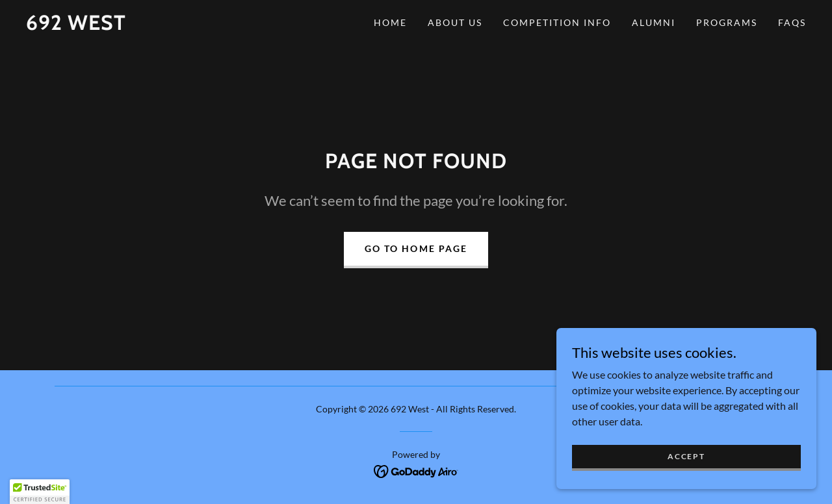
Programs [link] (727, 22)
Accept (686, 456)
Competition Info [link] (557, 22)
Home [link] (390, 22)
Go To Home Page (416, 248)
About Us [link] (455, 22)
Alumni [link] (654, 22)
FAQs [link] (792, 22)
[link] (76, 26)
